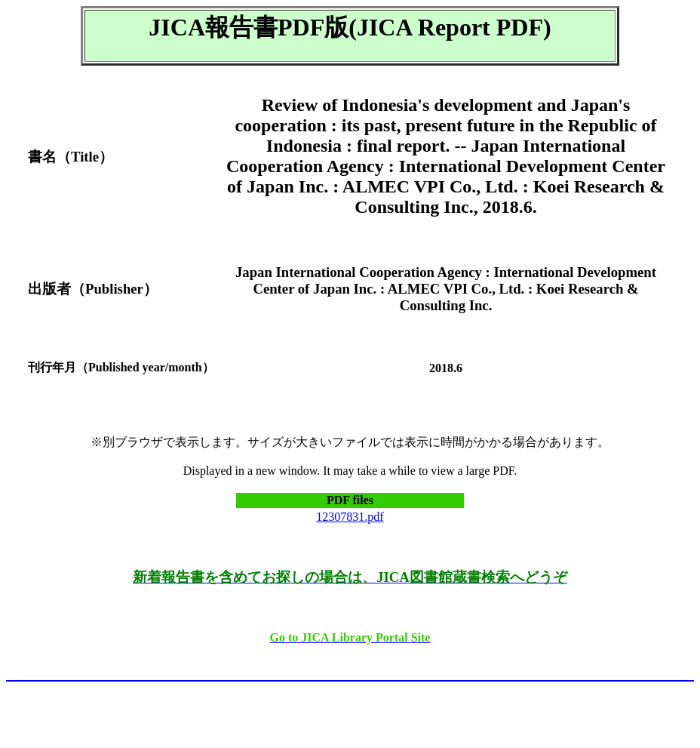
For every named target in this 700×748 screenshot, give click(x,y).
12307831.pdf (350, 517)
